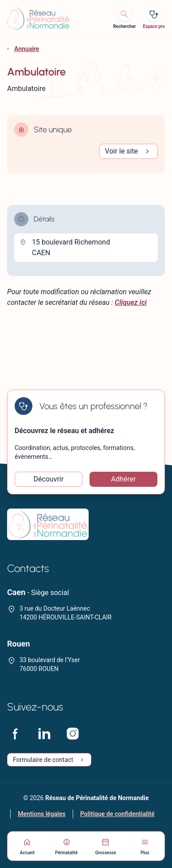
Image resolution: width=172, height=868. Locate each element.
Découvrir (49, 479)
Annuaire (27, 49)
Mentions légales (41, 814)
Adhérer (124, 479)
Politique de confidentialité (117, 814)
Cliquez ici (131, 302)
